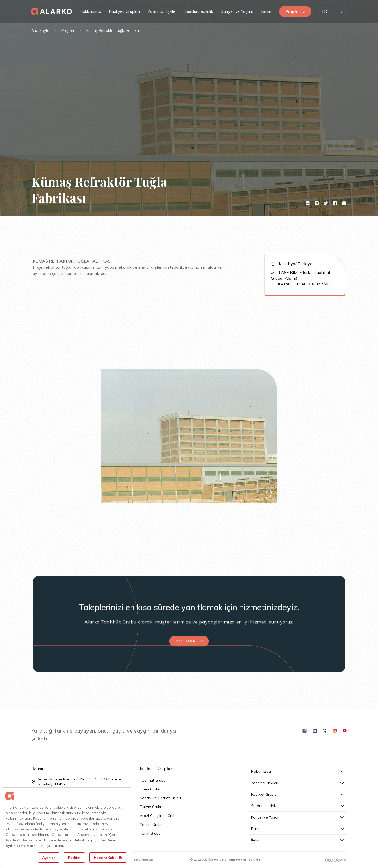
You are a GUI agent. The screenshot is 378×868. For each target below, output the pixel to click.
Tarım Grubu (150, 833)
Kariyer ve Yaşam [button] (237, 11)
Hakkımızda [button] (90, 11)
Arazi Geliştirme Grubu (159, 816)
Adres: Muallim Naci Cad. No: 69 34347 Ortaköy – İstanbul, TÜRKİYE (76, 782)
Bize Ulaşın (189, 629)
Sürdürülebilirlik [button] (199, 11)
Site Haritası (144, 860)
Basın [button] (266, 11)
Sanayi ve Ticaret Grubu (160, 798)
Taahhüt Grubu (153, 780)
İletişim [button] (298, 840)
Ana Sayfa (40, 30)
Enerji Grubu (150, 789)
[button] (324, 11)
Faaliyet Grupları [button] (124, 11)
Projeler (295, 11)
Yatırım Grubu (151, 825)
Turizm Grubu (151, 807)
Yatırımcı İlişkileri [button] (163, 11)
